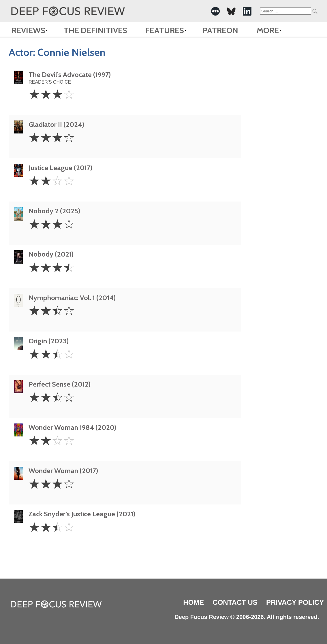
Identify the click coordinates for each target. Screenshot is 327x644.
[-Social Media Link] (215, 11)
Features (165, 30)
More (268, 30)
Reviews (28, 30)
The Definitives (95, 30)
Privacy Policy (295, 602)
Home (193, 602)
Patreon (220, 30)
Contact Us (235, 602)
